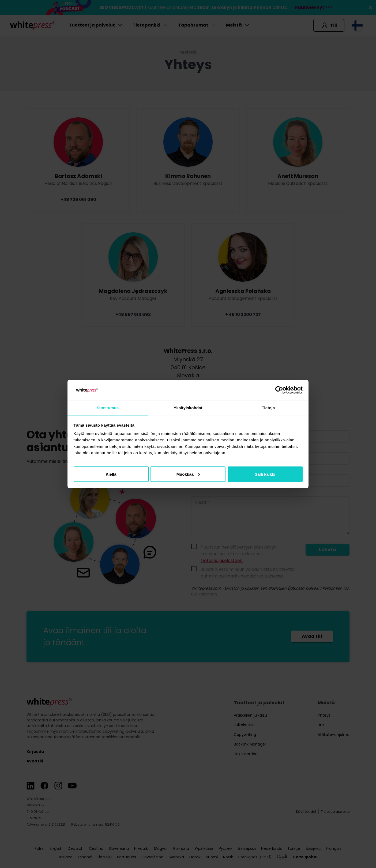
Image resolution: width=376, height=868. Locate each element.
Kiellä (111, 474)
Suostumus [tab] (108, 407)
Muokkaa (188, 474)
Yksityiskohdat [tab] (188, 407)
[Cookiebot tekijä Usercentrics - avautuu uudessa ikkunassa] (279, 390)
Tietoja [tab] (268, 407)
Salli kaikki (265, 474)
